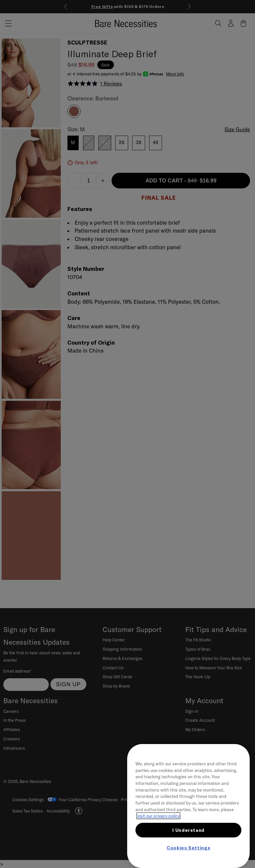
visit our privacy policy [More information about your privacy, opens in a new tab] (158, 816)
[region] (188, 806)
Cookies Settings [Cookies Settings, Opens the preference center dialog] (189, 848)
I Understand (188, 830)
